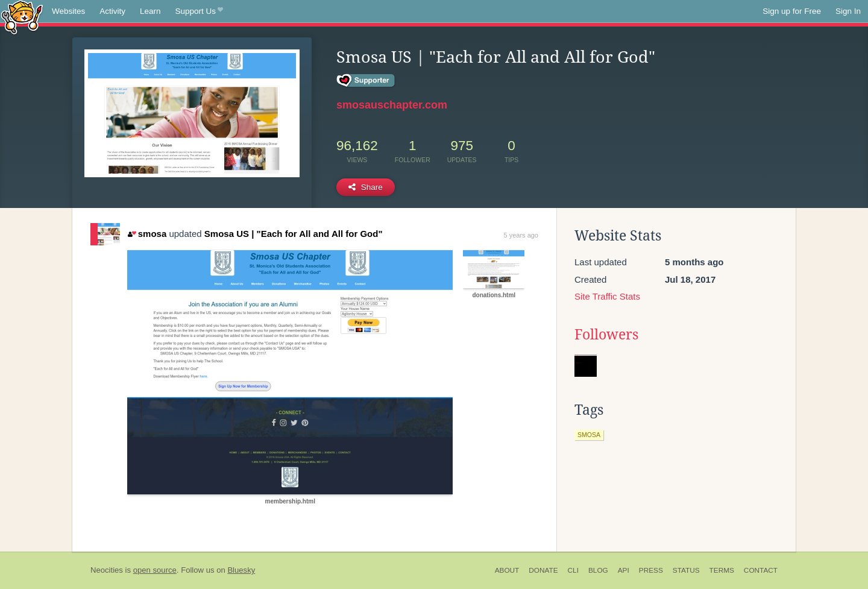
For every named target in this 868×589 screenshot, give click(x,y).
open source (155, 570)
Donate (543, 570)
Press (651, 570)
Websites (68, 11)
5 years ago (521, 235)
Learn (150, 11)
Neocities (107, 570)
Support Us (199, 11)
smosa (147, 234)
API (624, 570)
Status (686, 570)
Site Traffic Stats (607, 296)
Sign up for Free (792, 11)
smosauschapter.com (392, 105)
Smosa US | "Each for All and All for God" (294, 234)
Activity (112, 11)
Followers (606, 335)
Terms (722, 570)
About (507, 570)
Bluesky (241, 570)
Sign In (848, 11)
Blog (598, 570)
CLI (573, 570)
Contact (761, 570)
